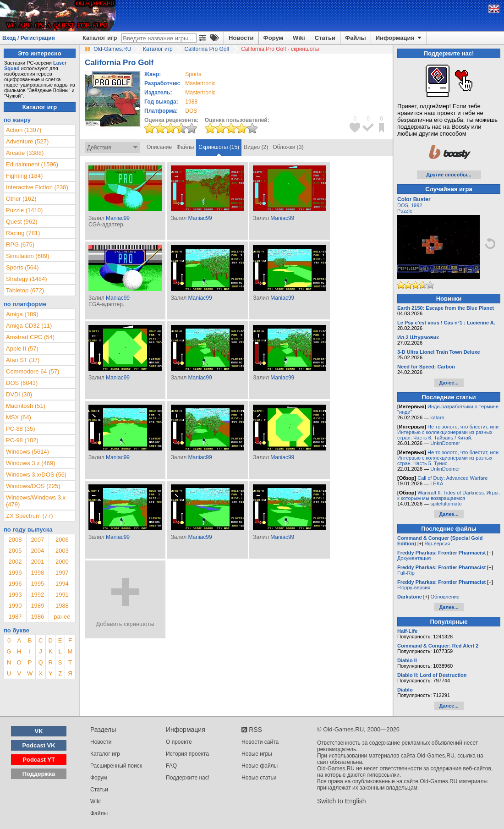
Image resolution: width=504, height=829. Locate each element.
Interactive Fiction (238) (37, 187)
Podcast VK (38, 745)
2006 (62, 540)
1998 (37, 573)
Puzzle (405, 211)
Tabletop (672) (25, 290)
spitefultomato (446, 504)
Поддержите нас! (188, 778)
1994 (62, 584)
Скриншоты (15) (219, 147)
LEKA (437, 483)
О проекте (179, 742)
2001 (37, 562)
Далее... (449, 383)
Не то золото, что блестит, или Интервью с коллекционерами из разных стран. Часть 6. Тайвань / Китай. (448, 432)
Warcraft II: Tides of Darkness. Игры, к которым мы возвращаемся (449, 495)
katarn (437, 417)
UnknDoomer (445, 443)
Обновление (445, 597)
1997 (62, 573)
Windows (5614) (27, 452)
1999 (15, 573)
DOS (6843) (22, 383)
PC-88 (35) (21, 429)
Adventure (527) (27, 141)
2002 (15, 562)
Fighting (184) (24, 176)
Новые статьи (259, 778)
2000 (62, 562)
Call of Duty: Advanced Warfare (452, 478)
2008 (15, 540)
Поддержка (39, 774)
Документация (414, 558)
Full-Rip (406, 573)
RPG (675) (20, 244)
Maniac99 (118, 218)
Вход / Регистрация (29, 38)
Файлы (356, 38)
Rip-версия (438, 544)
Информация (399, 38)
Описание (159, 147)
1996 (15, 584)
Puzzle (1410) (24, 210)
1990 (15, 606)
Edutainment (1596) (32, 164)
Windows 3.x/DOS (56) (36, 475)
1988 (191, 102)
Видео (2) (256, 147)
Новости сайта (260, 742)
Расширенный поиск (116, 766)
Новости (241, 38)
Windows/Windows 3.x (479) (36, 501)
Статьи (325, 38)
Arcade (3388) (25, 153)
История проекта (187, 754)
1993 (15, 595)
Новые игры (257, 754)
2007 (37, 540)
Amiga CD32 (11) (29, 326)
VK (39, 731)
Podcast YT (39, 760)
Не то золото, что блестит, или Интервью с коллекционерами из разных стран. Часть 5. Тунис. (448, 458)
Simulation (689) (28, 256)
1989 (37, 606)
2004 (37, 551)
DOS (403, 205)
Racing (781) (23, 233)
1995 (37, 584)
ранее (62, 617)
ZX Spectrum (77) (30, 516)
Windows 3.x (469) (31, 463)
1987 (15, 617)
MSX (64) (19, 417)
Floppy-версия (414, 587)
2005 (15, 551)
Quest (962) (22, 222)
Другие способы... (449, 175)
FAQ (171, 766)
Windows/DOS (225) (33, 486)
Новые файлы (260, 766)
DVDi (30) (19, 394)
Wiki (299, 38)
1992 (37, 595)
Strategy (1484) (27, 279)
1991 (62, 595)
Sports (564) (22, 267)
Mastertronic (200, 83)
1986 (37, 617)
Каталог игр (100, 38)
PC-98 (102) (22, 440)
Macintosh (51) (26, 406)
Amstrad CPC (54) (30, 337)
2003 (62, 551)
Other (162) (21, 199)
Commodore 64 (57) (33, 371)
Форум (273, 38)
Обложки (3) (288, 147)
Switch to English (342, 801)
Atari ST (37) (23, 360)
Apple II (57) (22, 349)
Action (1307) (24, 130)
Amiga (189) (22, 314)
